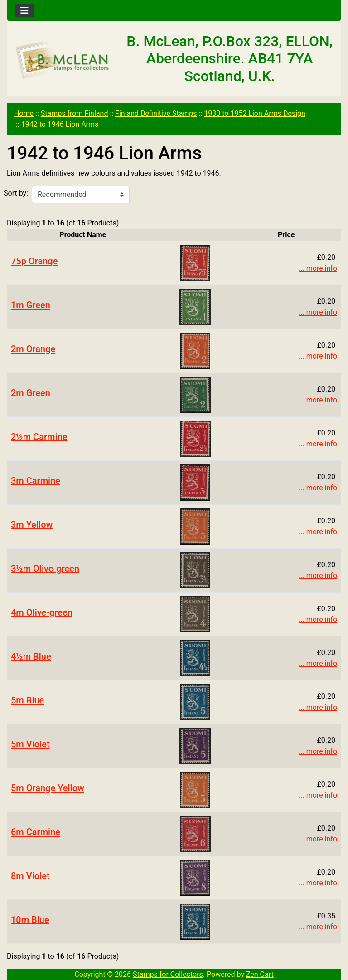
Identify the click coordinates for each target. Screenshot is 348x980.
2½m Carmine (39, 437)
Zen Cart (260, 974)
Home (24, 113)
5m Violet (30, 744)
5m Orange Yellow (48, 788)
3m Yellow (32, 525)
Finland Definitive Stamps (156, 113)
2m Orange (33, 349)
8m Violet (30, 876)
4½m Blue (31, 656)
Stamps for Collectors (168, 974)
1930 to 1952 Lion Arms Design (255, 113)
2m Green (31, 393)
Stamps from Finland (75, 113)
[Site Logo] (63, 60)
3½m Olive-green (45, 569)
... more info (318, 268)
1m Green (31, 305)
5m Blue (27, 700)
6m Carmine (36, 832)
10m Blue (30, 920)
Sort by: (16, 193)
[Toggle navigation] (24, 10)
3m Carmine (36, 481)
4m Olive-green (42, 612)
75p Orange (34, 261)
